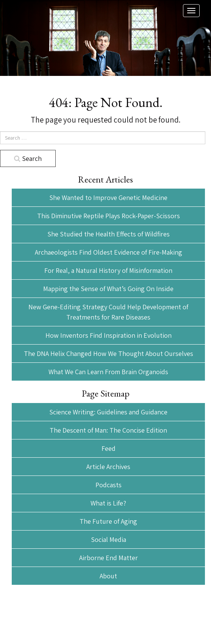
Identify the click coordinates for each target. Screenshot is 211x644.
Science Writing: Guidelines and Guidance (108, 412)
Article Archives (108, 467)
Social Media (109, 539)
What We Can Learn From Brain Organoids (108, 372)
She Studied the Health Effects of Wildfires (109, 234)
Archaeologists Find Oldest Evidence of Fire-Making (109, 252)
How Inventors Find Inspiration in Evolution (109, 335)
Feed (109, 448)
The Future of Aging (108, 521)
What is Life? (108, 503)
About (108, 576)
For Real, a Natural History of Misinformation (108, 270)
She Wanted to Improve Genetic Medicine (108, 198)
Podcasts (109, 485)
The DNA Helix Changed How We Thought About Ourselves (109, 353)
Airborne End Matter (109, 558)
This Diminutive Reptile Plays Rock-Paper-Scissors (109, 216)
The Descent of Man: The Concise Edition (108, 430)
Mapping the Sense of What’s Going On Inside (108, 289)
